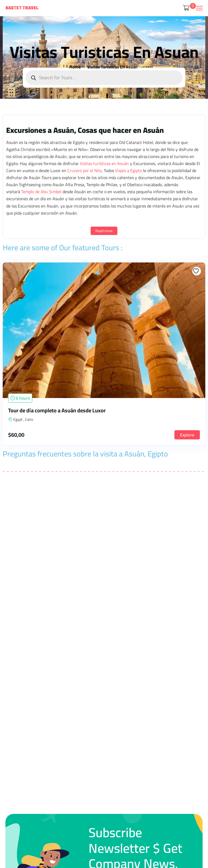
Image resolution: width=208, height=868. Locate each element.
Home (75, 67)
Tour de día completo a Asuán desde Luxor (57, 410)
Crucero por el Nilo (84, 170)
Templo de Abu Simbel (41, 192)
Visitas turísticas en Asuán (104, 163)
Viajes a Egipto (129, 170)
